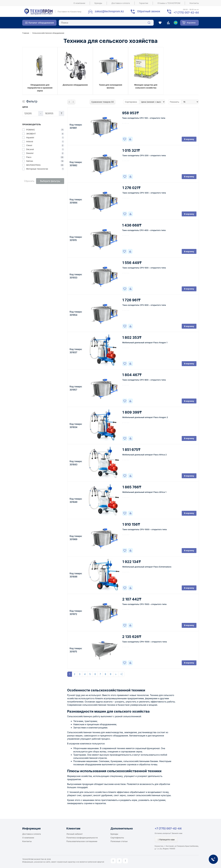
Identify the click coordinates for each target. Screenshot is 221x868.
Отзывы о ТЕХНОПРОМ (169, 3)
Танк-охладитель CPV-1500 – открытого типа (144, 604)
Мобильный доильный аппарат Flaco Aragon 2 (145, 417)
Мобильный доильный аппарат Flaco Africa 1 (144, 492)
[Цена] (30, 113)
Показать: (175, 102)
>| (121, 674)
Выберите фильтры (50, 181)
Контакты (194, 3)
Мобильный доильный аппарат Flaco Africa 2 (144, 455)
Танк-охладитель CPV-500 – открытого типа (144, 268)
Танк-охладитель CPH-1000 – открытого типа (144, 642)
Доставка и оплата (121, 3)
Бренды (98, 3)
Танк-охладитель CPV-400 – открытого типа (144, 230)
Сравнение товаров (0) (103, 102)
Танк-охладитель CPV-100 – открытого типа (144, 118)
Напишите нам (166, 840)
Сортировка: (131, 102)
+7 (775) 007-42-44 (168, 828)
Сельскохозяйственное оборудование (48, 33)
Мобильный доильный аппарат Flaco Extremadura (147, 567)
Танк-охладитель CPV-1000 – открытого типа (144, 529)
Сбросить (29, 181)
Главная (26, 33)
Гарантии (144, 3)
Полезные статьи (119, 841)
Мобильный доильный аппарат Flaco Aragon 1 (145, 342)
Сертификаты (117, 838)
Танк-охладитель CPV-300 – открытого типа (144, 193)
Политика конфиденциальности (82, 838)
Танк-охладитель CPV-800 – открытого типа (144, 380)
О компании (79, 3)
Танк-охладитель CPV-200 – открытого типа (144, 155)
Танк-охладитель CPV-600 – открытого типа (144, 305)
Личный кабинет (75, 834)
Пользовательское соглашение (82, 841)
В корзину (189, 139)
